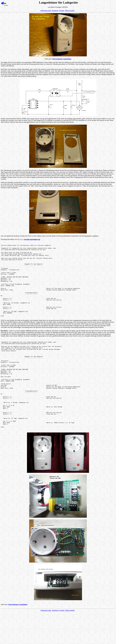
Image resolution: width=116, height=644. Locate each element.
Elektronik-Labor (46, 11)
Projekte (62, 11)
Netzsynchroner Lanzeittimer (62, 59)
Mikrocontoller (70, 11)
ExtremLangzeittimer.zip (32, 239)
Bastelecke (55, 11)
